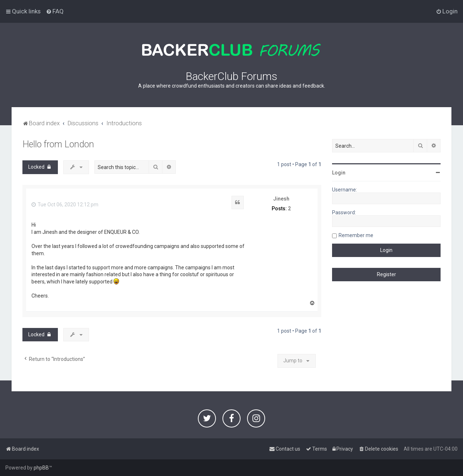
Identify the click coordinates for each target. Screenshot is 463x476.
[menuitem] (55, 11)
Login (339, 173)
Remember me (356, 235)
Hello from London (58, 144)
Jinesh (281, 199)
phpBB (41, 468)
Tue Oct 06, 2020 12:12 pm (65, 205)
